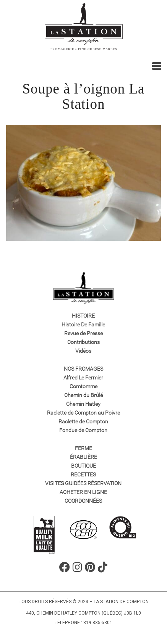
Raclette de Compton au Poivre (83, 413)
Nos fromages (83, 369)
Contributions (83, 342)
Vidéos (83, 351)
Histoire (83, 316)
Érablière (83, 457)
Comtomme (83, 386)
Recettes (83, 475)
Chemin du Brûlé (83, 395)
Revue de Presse (83, 333)
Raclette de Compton (83, 421)
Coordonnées (83, 501)
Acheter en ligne (83, 492)
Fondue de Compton (83, 430)
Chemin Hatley (83, 404)
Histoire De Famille (83, 324)
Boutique (83, 466)
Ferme (83, 448)
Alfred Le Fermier (83, 378)
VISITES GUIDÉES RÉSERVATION (83, 483)
